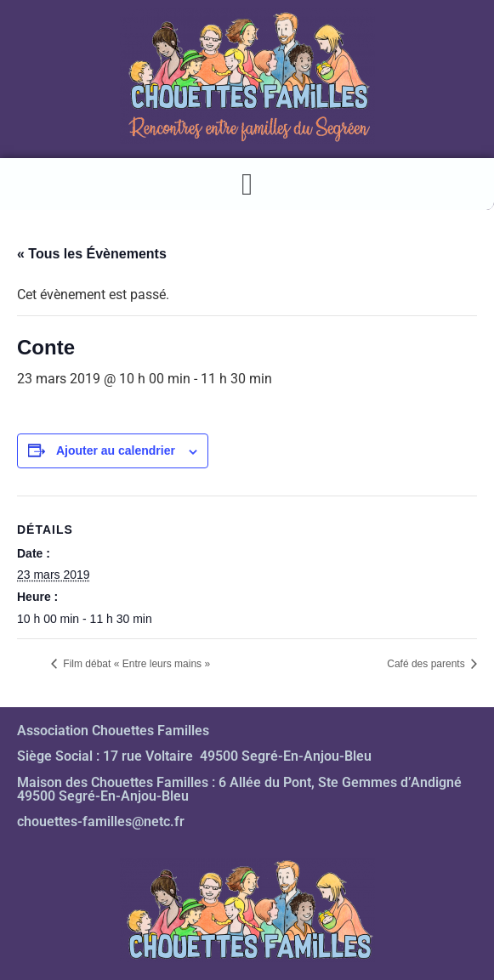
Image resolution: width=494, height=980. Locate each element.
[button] (247, 184)
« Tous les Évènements (92, 254)
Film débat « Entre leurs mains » (135, 664)
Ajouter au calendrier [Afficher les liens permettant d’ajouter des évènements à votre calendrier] (116, 450)
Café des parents (427, 664)
